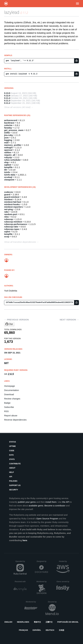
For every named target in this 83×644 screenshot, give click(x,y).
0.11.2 (7, 103)
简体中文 (37, 622)
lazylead (12, 12)
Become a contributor (55, 506)
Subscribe (9, 407)
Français (23, 630)
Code (12, 451)
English (8, 622)
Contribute (15, 464)
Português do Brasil (68, 622)
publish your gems (27, 502)
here (25, 540)
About (12, 468)
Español (37, 630)
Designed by (42, 561)
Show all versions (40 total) (17, 107)
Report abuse (11, 415)
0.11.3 (7, 100)
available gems (36, 506)
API (11, 477)
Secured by (53, 602)
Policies (13, 481)
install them (51, 502)
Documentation (11, 390)
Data (11, 455)
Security (14, 490)
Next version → (69, 320)
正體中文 (49, 622)
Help (11, 472)
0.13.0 (7, 93)
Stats (12, 459)
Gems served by (63, 582)
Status (12, 442)
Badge (7, 403)
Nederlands (23, 622)
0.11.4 (7, 98)
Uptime (12, 446)
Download (9, 394)
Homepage (9, 386)
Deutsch (50, 630)
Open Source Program (47, 519)
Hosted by (64, 561)
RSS (6, 411)
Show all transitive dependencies (20, 242)
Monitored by (42, 582)
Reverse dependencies (15, 420)
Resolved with (21, 582)
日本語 (62, 630)
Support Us (15, 485)
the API (66, 502)
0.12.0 (7, 96)
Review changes (12, 399)
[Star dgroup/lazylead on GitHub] (9, 324)
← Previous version (16, 320)
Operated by (21, 562)
